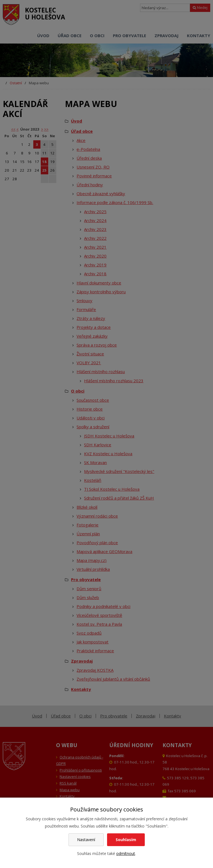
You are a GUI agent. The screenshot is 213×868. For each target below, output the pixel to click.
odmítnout (126, 853)
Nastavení (86, 840)
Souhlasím (126, 840)
